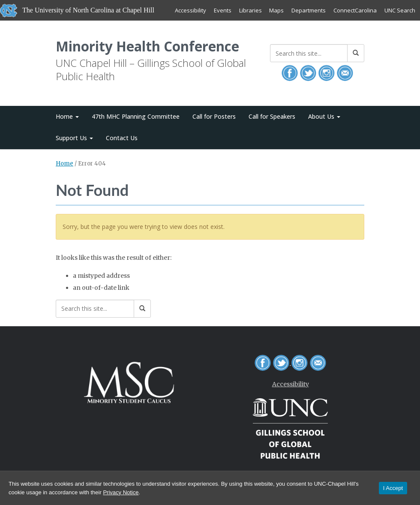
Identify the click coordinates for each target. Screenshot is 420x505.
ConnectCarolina (355, 10)
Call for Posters (214, 117)
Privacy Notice (121, 492)
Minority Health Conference (148, 47)
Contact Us (122, 138)
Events (222, 10)
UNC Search (400, 10)
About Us (324, 117)
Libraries (250, 10)
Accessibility (190, 10)
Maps (276, 10)
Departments (309, 10)
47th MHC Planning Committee (136, 117)
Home (67, 117)
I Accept (393, 488)
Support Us (74, 138)
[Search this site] (309, 53)
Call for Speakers (272, 117)
